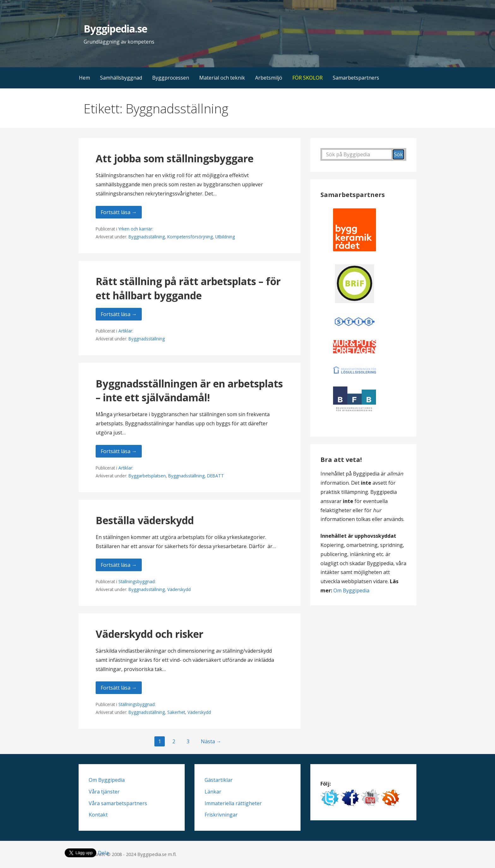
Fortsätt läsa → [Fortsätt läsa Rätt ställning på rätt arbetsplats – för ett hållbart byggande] (119, 314)
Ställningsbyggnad (137, 581)
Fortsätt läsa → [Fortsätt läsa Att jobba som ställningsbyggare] (119, 212)
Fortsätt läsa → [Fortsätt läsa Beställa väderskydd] (119, 565)
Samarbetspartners (356, 78)
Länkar (213, 792)
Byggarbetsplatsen (147, 476)
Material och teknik (222, 78)
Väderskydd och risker (149, 634)
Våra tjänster (104, 792)
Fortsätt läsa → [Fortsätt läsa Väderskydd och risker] (119, 688)
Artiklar (125, 331)
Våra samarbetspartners (118, 803)
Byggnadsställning (147, 237)
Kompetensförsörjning (190, 237)
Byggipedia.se (115, 29)
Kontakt (98, 815)
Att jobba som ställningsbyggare (175, 158)
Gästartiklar (219, 780)
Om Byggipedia (351, 590)
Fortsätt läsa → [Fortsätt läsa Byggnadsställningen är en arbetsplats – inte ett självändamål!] (119, 451)
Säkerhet (176, 712)
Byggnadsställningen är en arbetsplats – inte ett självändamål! (189, 391)
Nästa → (211, 741)
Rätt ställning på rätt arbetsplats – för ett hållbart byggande (188, 288)
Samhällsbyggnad (121, 78)
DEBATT (215, 476)
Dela (103, 853)
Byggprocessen (171, 78)
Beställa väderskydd (145, 520)
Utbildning (225, 237)
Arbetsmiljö (269, 78)
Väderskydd (179, 589)
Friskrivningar (221, 815)
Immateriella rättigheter (233, 803)
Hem (84, 78)
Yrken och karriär (135, 229)
